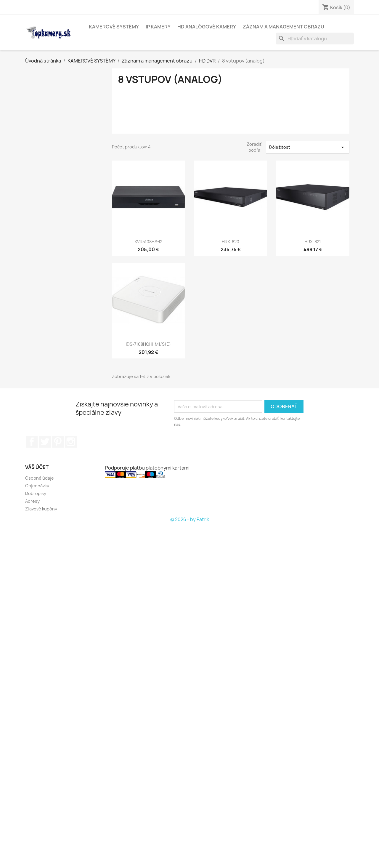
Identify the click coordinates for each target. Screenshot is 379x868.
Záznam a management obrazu (284, 27)
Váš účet (37, 467)
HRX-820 (231, 242)
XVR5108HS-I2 (148, 242)
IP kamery (158, 27)
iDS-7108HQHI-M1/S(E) (148, 344)
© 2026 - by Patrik (190, 519)
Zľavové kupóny (41, 509)
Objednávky (37, 486)
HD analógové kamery (207, 27)
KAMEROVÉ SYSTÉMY (114, 27)
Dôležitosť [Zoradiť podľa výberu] (308, 147)
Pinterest (58, 442)
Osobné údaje (40, 478)
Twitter (45, 442)
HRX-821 (313, 242)
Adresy (32, 501)
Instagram (71, 442)
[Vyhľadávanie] (315, 39)
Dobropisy (36, 493)
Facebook (32, 442)
